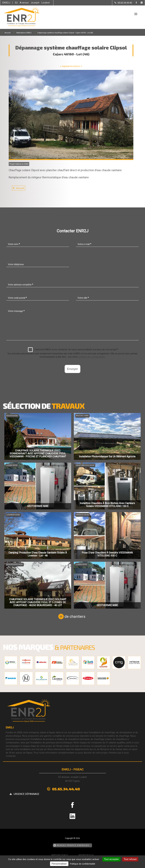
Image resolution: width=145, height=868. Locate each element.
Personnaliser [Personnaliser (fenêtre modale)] (59, 864)
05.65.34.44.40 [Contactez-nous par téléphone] (52, 788)
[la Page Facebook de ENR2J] (134, 3)
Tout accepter (111, 859)
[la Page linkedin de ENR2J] (140, 3)
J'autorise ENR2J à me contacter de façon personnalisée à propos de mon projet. (73, 350)
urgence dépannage (96, 789)
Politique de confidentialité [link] (83, 864)
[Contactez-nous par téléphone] (123, 3)
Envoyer (72, 369)
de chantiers (75, 617)
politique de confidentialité (92, 357)
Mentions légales (60, 850)
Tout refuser (130, 859)
